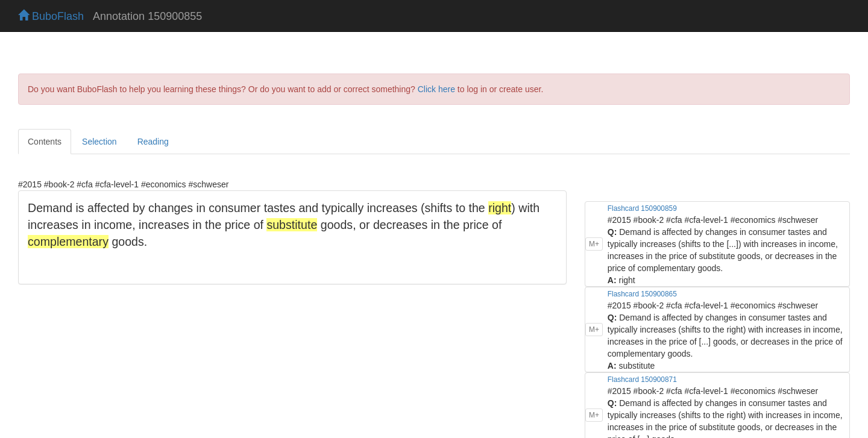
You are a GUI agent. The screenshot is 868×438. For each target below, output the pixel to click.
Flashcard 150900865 (642, 294)
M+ (594, 244)
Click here (436, 89)
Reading (153, 142)
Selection (99, 142)
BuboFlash (51, 16)
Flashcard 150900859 (642, 208)
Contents (45, 142)
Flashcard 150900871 (642, 380)
